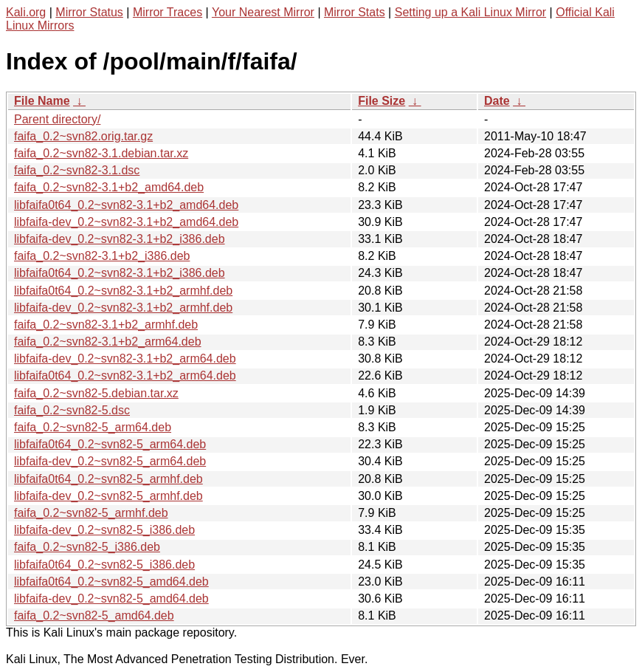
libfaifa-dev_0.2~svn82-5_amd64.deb (111, 599)
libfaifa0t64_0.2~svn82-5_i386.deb (104, 565)
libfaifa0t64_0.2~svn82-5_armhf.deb (108, 479)
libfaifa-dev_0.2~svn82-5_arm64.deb (110, 461)
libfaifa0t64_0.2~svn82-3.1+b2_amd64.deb (126, 205)
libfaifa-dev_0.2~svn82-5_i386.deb (104, 530)
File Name (42, 101)
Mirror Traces (168, 12)
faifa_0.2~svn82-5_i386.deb (87, 547)
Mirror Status (89, 12)
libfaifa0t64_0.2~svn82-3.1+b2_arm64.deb (125, 376)
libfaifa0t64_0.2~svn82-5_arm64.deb (110, 444)
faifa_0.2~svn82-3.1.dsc (77, 170)
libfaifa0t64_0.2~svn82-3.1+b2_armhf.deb (123, 291)
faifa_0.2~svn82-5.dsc (72, 410)
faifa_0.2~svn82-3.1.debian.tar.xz (101, 153)
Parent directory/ (57, 119)
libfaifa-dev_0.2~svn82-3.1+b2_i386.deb (120, 239)
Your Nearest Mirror (263, 12)
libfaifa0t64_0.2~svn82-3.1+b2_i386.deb (120, 273)
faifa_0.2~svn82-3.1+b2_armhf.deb (106, 325)
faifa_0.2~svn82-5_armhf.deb (91, 513)
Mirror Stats (355, 12)
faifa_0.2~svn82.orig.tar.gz (83, 136)
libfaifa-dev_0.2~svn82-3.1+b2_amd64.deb (126, 222)
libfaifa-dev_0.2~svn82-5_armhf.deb (108, 496)
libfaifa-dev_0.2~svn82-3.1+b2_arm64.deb (125, 359)
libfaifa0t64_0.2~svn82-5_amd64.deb (111, 582)
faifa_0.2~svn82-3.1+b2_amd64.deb (109, 187)
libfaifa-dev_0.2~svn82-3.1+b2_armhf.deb (123, 308)
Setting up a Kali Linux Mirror (470, 12)
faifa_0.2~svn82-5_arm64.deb (93, 427)
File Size (382, 101)
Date (497, 101)
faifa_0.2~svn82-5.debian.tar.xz (96, 393)
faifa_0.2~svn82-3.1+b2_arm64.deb (108, 342)
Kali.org (26, 12)
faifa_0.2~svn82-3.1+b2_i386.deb (102, 256)
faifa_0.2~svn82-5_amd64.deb (94, 616)
